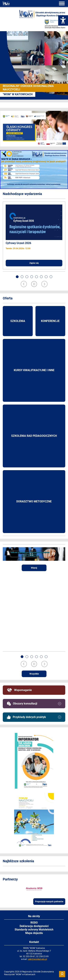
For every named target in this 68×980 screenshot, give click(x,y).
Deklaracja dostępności (34, 926)
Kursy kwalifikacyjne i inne (34, 370)
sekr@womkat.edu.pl (37, 959)
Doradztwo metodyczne (34, 501)
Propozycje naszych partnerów (49, 902)
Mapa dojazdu (34, 933)
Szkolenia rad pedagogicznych (34, 436)
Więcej (34, 568)
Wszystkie (34, 674)
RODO (34, 923)
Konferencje (50, 321)
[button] (17, 277)
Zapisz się (34, 263)
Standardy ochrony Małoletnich (34, 930)
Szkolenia (18, 321)
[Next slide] (44, 284)
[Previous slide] (24, 284)
